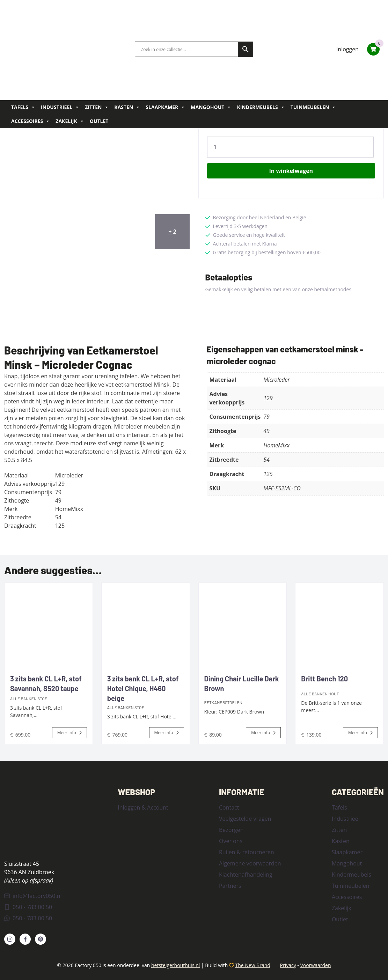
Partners (230, 886)
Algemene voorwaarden (250, 863)
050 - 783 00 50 (28, 907)
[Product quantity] (291, 147)
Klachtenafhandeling (246, 875)
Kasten (127, 107)
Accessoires (31, 121)
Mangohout (211, 107)
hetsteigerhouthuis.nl (175, 965)
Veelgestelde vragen (245, 819)
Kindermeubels (261, 107)
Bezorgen (231, 830)
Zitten (97, 107)
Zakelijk (70, 121)
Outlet (99, 121)
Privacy (288, 965)
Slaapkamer (165, 107)
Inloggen (347, 49)
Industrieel (60, 107)
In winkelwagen (291, 171)
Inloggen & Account (143, 807)
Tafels (23, 107)
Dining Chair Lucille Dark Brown (242, 683)
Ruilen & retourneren (247, 852)
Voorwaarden (315, 965)
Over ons (231, 841)
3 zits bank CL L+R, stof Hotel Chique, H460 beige (143, 688)
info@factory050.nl (33, 896)
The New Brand (253, 965)
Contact (229, 807)
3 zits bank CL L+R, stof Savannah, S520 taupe (46, 683)
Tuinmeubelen (313, 107)
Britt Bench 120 (324, 679)
